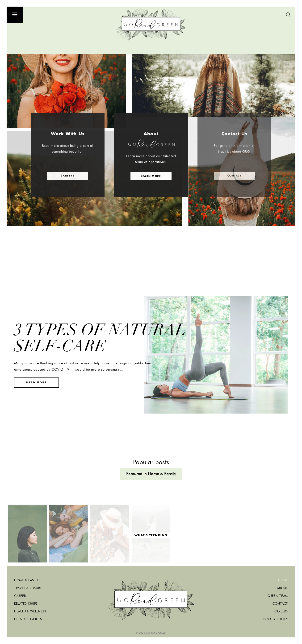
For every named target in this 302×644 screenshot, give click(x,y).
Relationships (26, 603)
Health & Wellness (30, 611)
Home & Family (26, 580)
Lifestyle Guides (28, 619)
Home (283, 580)
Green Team (278, 596)
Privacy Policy (275, 619)
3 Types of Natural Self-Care (100, 338)
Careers (281, 611)
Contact (280, 603)
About (282, 588)
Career (20, 596)
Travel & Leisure (28, 588)
